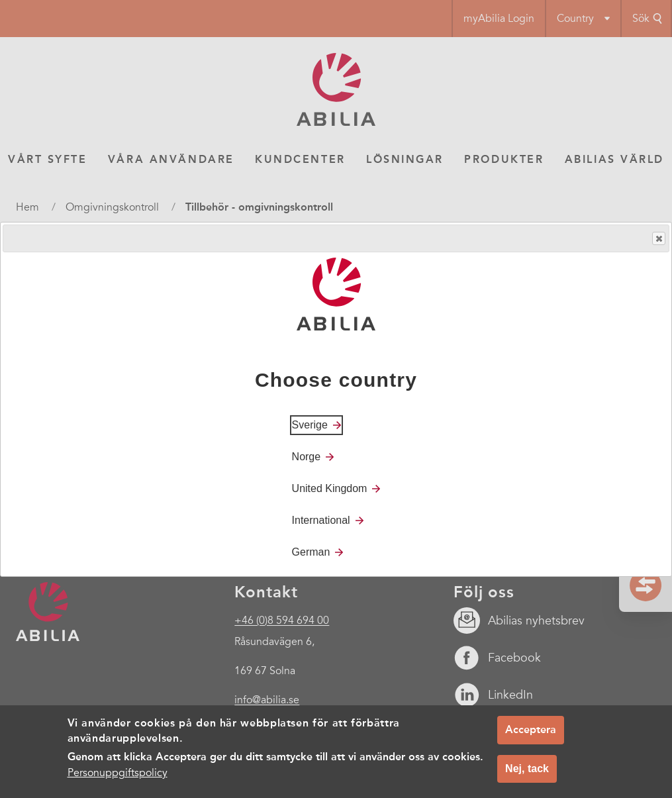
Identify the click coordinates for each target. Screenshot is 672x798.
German (311, 552)
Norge (307, 457)
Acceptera (531, 729)
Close (658, 239)
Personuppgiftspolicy (118, 773)
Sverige (310, 425)
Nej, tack (527, 769)
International (321, 520)
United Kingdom (330, 488)
